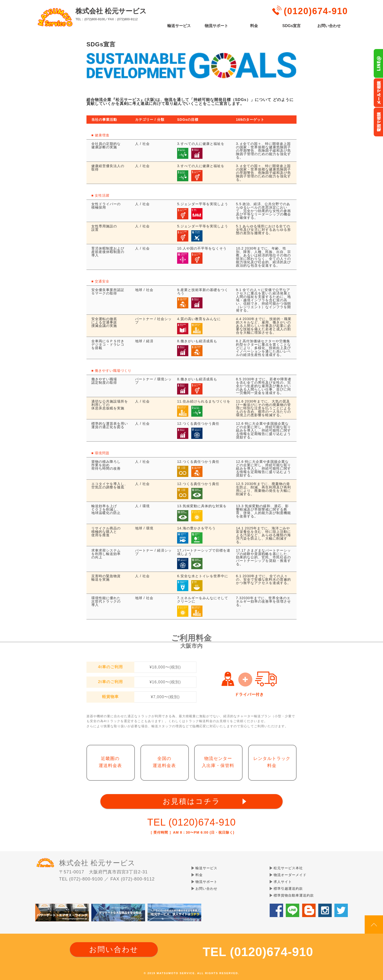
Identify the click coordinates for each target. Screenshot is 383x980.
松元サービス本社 (288, 868)
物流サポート (216, 26)
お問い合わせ (329, 26)
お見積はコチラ (191, 801)
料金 (254, 26)
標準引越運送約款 (288, 889)
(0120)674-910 (316, 11)
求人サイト (283, 882)
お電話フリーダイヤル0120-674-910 (378, 122)
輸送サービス (179, 26)
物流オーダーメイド (290, 875)
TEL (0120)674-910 (191, 822)
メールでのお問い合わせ (378, 93)
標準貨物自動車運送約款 (294, 895)
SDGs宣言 (292, 26)
